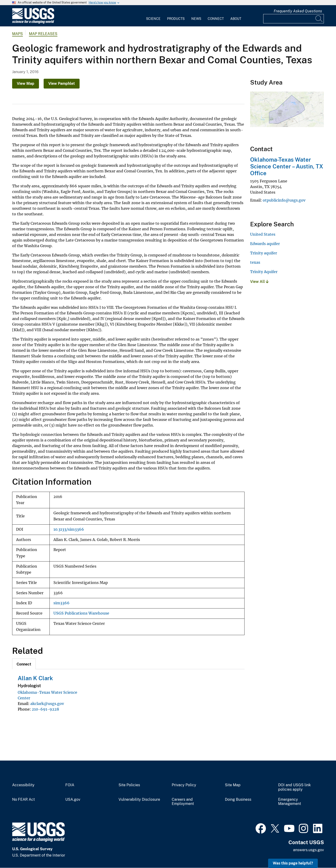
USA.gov (73, 800)
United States (263, 234)
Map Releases (43, 34)
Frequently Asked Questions (298, 11)
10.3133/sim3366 (69, 529)
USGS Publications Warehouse (81, 613)
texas (255, 262)
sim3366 (61, 603)
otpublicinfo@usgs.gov (284, 200)
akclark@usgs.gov (47, 704)
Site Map (233, 785)
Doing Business (238, 800)
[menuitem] (153, 16)
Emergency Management (290, 802)
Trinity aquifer (264, 253)
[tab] (24, 664)
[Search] (319, 19)
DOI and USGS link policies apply (294, 787)
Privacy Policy (184, 785)
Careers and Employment (183, 802)
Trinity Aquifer (264, 272)
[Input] (294, 19)
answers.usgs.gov (308, 850)
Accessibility (23, 785)
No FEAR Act (23, 800)
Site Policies (129, 785)
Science (153, 19)
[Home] (33, 23)
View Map (26, 84)
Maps (17, 34)
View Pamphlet (62, 84)
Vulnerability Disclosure (139, 800)
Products (176, 19)
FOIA (70, 785)
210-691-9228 (45, 709)
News (196, 19)
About (236, 19)
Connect (216, 19)
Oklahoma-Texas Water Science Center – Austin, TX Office (287, 166)
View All (259, 282)
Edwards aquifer (265, 244)
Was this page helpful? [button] (293, 863)
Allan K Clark (35, 678)
